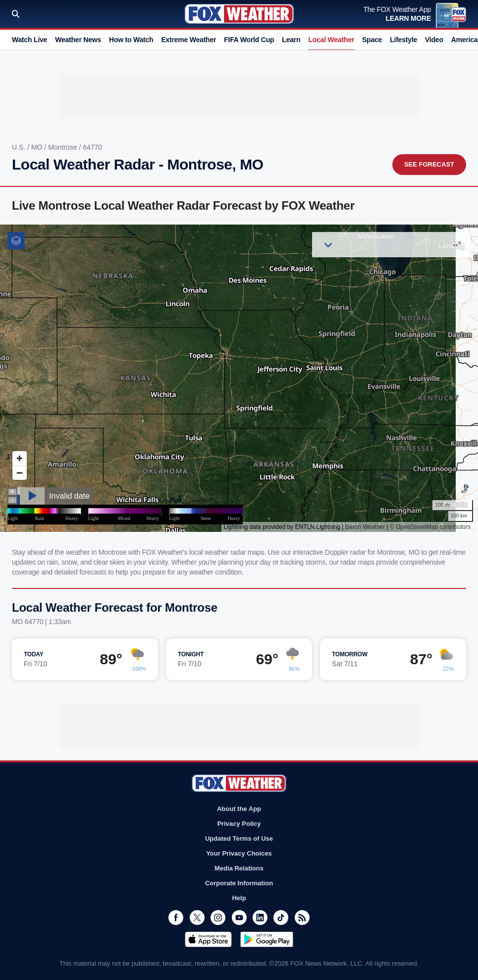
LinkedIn (260, 918)
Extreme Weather (188, 40)
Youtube (239, 918)
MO (38, 147)
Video (434, 40)
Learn (291, 40)
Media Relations (239, 868)
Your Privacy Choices (239, 853)
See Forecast (429, 164)
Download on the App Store (208, 939)
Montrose (63, 147)
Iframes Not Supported (239, 378)
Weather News (78, 40)
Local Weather (331, 40)
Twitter (197, 918)
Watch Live (29, 40)
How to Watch (131, 40)
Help (239, 898)
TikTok (281, 918)
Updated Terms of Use (239, 838)
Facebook (176, 918)
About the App (239, 809)
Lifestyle (403, 40)
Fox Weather (239, 14)
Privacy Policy (239, 824)
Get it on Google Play (267, 939)
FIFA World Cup (249, 40)
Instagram (218, 918)
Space (372, 40)
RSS (302, 918)
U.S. (20, 147)
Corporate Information (239, 883)
